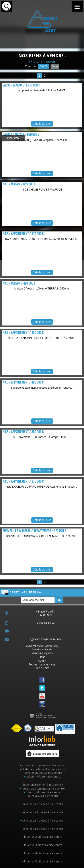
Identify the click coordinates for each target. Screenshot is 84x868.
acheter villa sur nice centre (42, 777)
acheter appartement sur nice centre (42, 769)
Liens (42, 657)
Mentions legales (42, 653)
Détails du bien (42, 105)
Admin (42, 661)
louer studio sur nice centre (42, 792)
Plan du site (42, 668)
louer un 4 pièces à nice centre (42, 853)
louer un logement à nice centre (42, 785)
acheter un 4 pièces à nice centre (42, 821)
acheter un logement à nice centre (42, 765)
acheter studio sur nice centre (42, 773)
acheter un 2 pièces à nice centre (42, 804)
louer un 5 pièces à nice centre (42, 861)
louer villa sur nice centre (42, 796)
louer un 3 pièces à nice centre (42, 845)
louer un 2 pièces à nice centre (42, 837)
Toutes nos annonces (42, 664)
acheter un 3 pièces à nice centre (42, 812)
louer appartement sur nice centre (42, 789)
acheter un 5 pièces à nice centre (42, 829)
